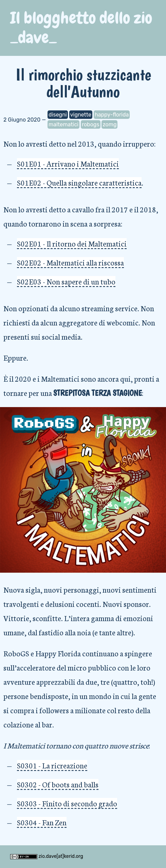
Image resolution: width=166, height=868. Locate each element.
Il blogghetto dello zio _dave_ (81, 28)
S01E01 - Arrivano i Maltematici (68, 163)
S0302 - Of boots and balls (58, 784)
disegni (58, 115)
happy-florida (112, 115)
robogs (91, 124)
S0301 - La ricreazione (52, 765)
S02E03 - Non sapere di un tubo (66, 281)
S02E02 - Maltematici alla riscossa (70, 262)
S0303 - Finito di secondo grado (67, 803)
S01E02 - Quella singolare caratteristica (79, 182)
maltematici (63, 124)
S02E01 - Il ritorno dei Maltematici (72, 243)
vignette (81, 115)
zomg (109, 124)
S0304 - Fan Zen (42, 822)
